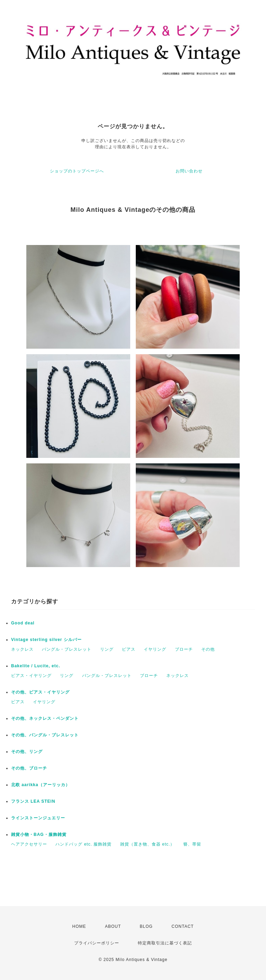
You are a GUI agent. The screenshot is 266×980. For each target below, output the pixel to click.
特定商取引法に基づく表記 (165, 943)
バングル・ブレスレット (67, 649)
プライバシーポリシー (97, 943)
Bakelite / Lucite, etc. (36, 666)
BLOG (146, 926)
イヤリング (155, 649)
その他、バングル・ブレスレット (45, 735)
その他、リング (27, 752)
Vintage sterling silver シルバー (46, 640)
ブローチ (184, 649)
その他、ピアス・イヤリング (40, 692)
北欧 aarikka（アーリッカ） (41, 785)
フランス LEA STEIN (33, 801)
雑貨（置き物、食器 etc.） (148, 844)
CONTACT (183, 926)
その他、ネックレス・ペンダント (45, 718)
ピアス (129, 649)
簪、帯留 (192, 844)
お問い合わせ (189, 171)
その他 (208, 649)
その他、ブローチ (29, 768)
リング (107, 649)
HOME (79, 926)
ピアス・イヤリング (31, 676)
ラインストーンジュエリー (38, 818)
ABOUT (113, 926)
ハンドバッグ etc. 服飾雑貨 (83, 844)
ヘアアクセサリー (29, 844)
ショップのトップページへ (77, 171)
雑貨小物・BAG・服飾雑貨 (39, 835)
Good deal (23, 623)
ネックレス (22, 649)
